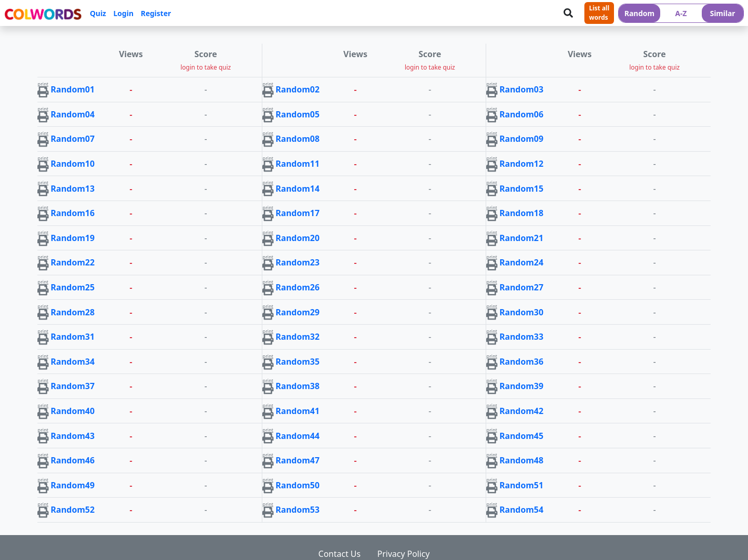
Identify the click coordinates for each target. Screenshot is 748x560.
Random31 (73, 337)
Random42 (522, 411)
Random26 (298, 287)
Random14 (298, 189)
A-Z (681, 13)
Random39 (522, 386)
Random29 (298, 312)
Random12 (522, 164)
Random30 (522, 312)
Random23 (298, 262)
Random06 (522, 114)
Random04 (73, 114)
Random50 (298, 485)
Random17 (298, 213)
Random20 (298, 238)
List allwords (599, 13)
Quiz (98, 13)
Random (639, 13)
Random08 (298, 139)
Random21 (522, 238)
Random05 (298, 114)
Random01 (73, 89)
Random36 (522, 362)
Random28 (73, 312)
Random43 (73, 436)
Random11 (298, 164)
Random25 (73, 287)
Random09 (522, 139)
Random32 (298, 337)
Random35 (298, 362)
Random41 (298, 411)
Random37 (73, 386)
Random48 (522, 460)
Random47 (298, 460)
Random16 (73, 213)
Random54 (522, 510)
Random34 (73, 362)
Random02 (298, 89)
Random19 (73, 238)
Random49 (73, 485)
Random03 (522, 89)
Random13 (73, 189)
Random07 (73, 139)
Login (123, 13)
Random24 (522, 262)
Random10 (73, 164)
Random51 (522, 485)
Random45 (522, 436)
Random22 (73, 262)
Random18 (522, 213)
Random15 (522, 189)
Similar (723, 13)
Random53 (298, 510)
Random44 (298, 436)
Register (156, 13)
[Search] (568, 13)
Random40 (73, 411)
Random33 (522, 337)
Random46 (73, 460)
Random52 (73, 510)
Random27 (522, 287)
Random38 (298, 386)
